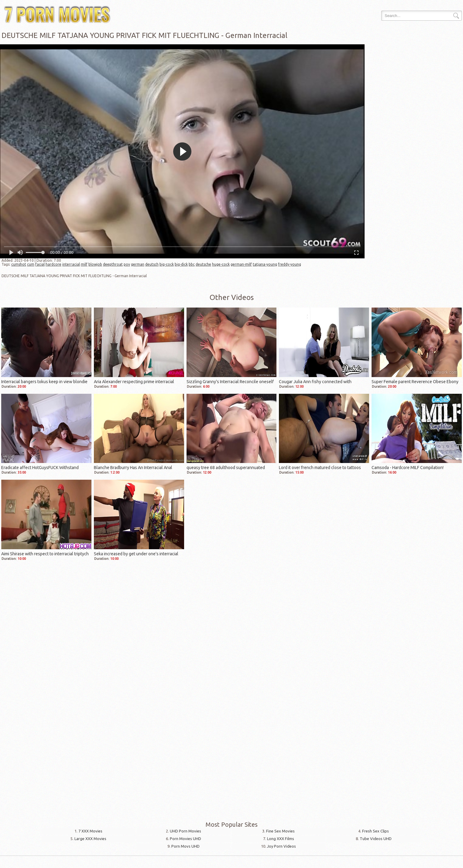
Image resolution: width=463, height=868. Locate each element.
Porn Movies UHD (185, 839)
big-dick (181, 264)
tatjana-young (265, 264)
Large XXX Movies (90, 839)
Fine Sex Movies (280, 831)
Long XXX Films (281, 839)
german (138, 264)
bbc (192, 264)
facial (40, 264)
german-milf (241, 264)
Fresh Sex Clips (376, 831)
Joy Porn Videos (281, 846)
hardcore (53, 264)
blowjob (95, 264)
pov (127, 264)
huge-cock (221, 264)
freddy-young (290, 264)
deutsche (203, 264)
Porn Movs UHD (185, 846)
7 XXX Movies (90, 831)
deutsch (152, 264)
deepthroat (113, 264)
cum (31, 264)
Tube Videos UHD (376, 839)
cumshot (19, 264)
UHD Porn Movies (185, 831)
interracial (71, 264)
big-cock (167, 264)
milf (84, 264)
